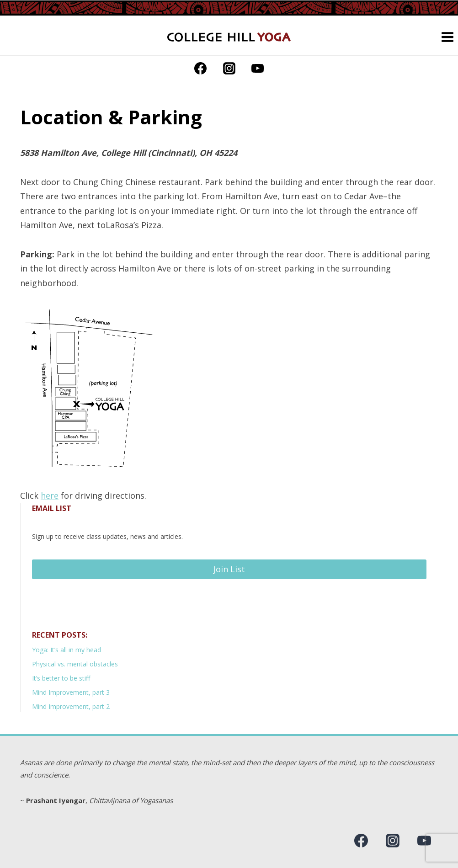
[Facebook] (201, 68)
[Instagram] (229, 68)
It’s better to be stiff (61, 678)
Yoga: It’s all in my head (67, 650)
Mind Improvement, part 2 (71, 706)
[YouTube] (257, 68)
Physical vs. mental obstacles (75, 664)
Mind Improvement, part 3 (71, 692)
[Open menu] (447, 37)
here (50, 495)
